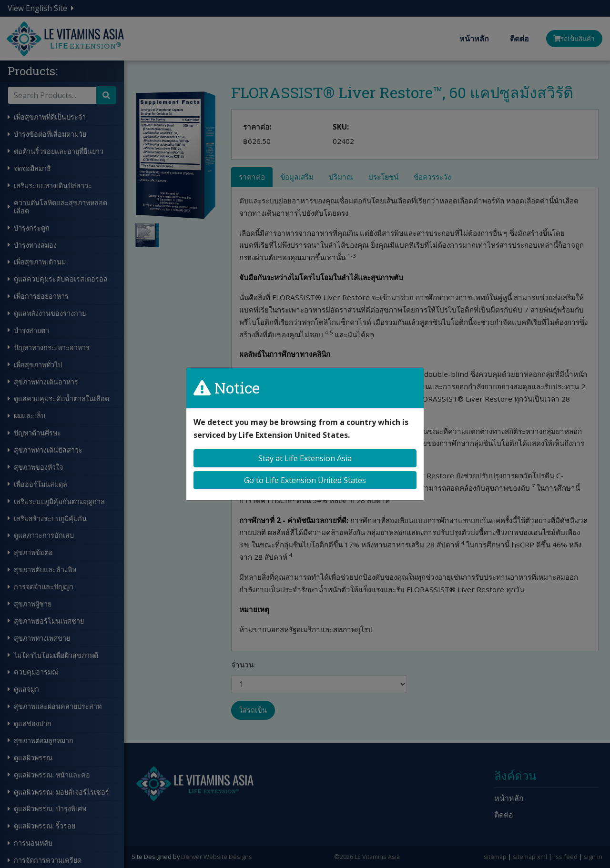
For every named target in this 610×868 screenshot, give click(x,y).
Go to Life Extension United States (305, 480)
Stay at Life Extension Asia (305, 458)
